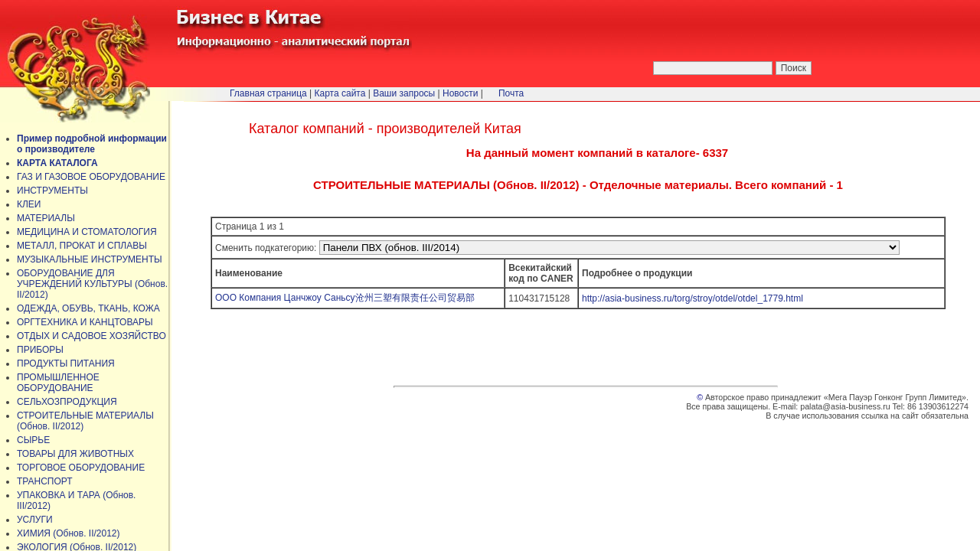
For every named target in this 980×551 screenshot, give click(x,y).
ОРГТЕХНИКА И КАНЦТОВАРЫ (85, 322)
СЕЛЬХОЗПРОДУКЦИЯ (67, 402)
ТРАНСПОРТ (45, 481)
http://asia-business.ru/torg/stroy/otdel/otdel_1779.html (693, 298)
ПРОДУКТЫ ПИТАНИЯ (66, 364)
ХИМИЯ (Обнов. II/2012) (69, 533)
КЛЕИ (29, 204)
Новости (460, 93)
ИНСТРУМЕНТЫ (52, 191)
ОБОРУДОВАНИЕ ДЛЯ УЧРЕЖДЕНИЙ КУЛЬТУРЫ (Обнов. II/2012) (92, 284)
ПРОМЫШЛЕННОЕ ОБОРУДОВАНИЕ (58, 383)
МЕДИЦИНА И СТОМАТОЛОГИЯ (87, 232)
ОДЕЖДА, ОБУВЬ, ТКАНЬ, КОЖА (88, 308)
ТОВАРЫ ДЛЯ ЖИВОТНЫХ (75, 454)
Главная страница (268, 93)
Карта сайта (340, 93)
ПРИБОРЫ (40, 350)
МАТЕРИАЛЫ (46, 218)
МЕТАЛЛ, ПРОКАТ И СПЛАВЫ (82, 246)
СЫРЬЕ (33, 440)
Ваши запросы (404, 93)
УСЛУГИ (35, 520)
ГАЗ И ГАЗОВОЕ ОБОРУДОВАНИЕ (91, 177)
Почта (511, 93)
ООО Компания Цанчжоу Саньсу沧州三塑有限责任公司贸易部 (345, 298)
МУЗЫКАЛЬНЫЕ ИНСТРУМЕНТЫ (90, 259)
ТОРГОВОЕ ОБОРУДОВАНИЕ (81, 468)
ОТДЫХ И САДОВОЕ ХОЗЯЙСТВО (91, 336)
